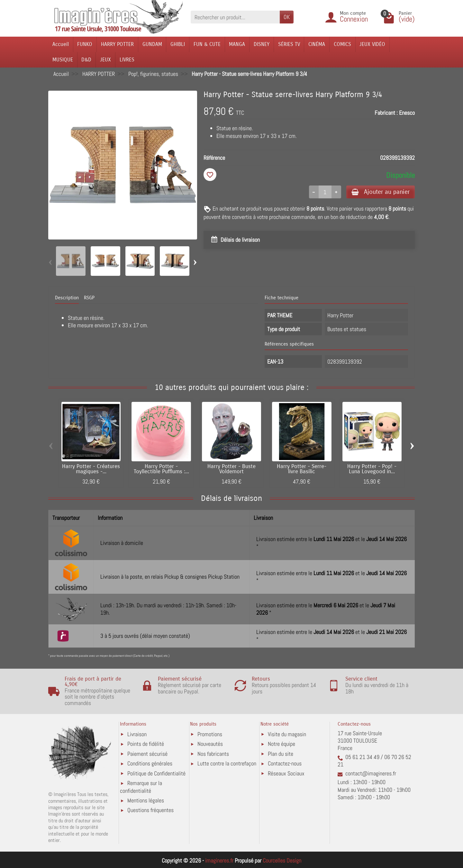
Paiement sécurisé (147, 754)
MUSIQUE (63, 60)
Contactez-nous (285, 763)
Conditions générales (150, 763)
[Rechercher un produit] (235, 17)
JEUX (105, 60)
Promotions (210, 734)
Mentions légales (146, 800)
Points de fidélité (146, 744)
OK (287, 17)
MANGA (237, 44)
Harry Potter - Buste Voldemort (232, 469)
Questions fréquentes (150, 810)
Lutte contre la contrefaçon (227, 763)
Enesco (407, 113)
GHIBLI (178, 44)
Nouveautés (210, 744)
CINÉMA (317, 44)
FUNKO (85, 44)
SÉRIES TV (289, 44)
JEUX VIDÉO (372, 44)
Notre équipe (281, 744)
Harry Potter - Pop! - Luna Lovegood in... (372, 469)
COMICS (342, 44)
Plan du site (281, 754)
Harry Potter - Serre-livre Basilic (302, 469)
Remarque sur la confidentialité (141, 787)
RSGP (89, 298)
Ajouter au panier (381, 192)
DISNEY (262, 44)
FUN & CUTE (207, 44)
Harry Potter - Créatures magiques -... (91, 469)
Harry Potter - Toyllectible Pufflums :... (161, 469)
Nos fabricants (213, 754)
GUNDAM (152, 44)
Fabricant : (386, 113)
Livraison (137, 734)
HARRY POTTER (117, 44)
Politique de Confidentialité (156, 773)
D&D (86, 60)
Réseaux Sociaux (286, 773)
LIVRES (127, 60)
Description (67, 298)
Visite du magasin (287, 734)
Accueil (61, 44)
